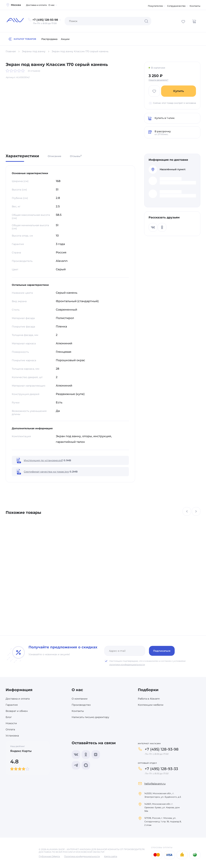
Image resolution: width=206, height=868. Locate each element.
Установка (12, 736)
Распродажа (49, 39)
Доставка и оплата (36, 5)
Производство (81, 705)
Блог (9, 717)
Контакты (195, 6)
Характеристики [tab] (22, 156)
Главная (11, 51)
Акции (65, 39)
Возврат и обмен (17, 711)
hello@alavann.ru (155, 784)
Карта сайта (111, 856)
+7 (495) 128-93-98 (162, 749)
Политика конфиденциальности (82, 856)
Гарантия (12, 705)
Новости (11, 723)
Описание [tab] (54, 156)
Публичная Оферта (49, 856)
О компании (80, 699)
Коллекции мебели (151, 705)
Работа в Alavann (149, 699)
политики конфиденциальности (127, 664)
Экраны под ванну (34, 51)
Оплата (10, 729)
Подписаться (162, 651)
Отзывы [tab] (76, 156)
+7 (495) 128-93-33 (161, 769)
